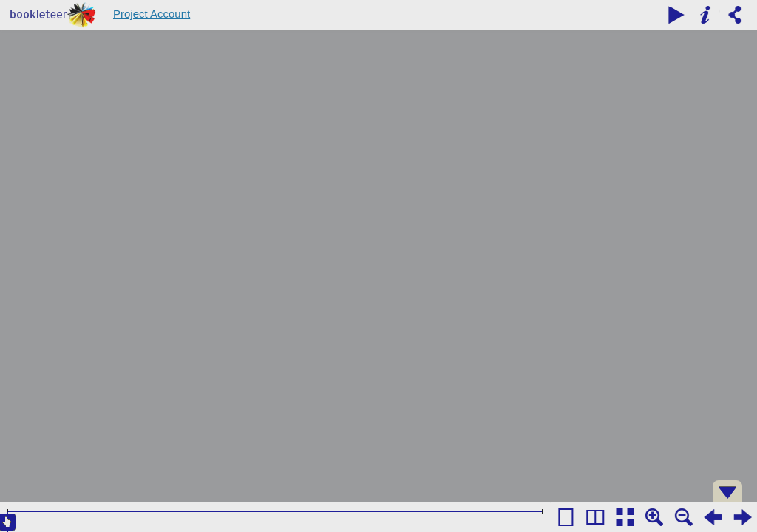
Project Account (152, 14)
